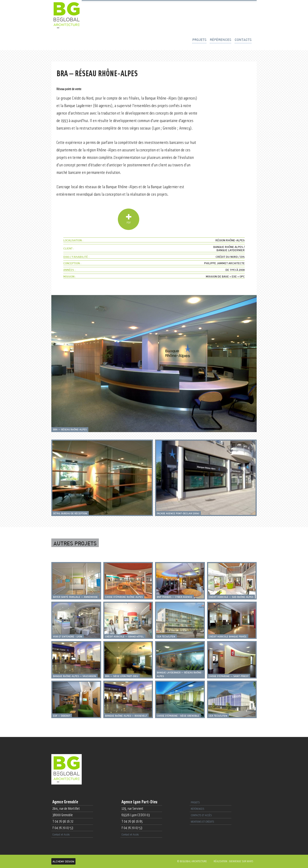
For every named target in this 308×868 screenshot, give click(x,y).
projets (199, 40)
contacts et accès (201, 815)
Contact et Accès (61, 835)
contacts (243, 40)
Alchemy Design (63, 861)
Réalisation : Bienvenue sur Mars (233, 861)
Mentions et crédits (202, 822)
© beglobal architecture (192, 861)
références (221, 40)
